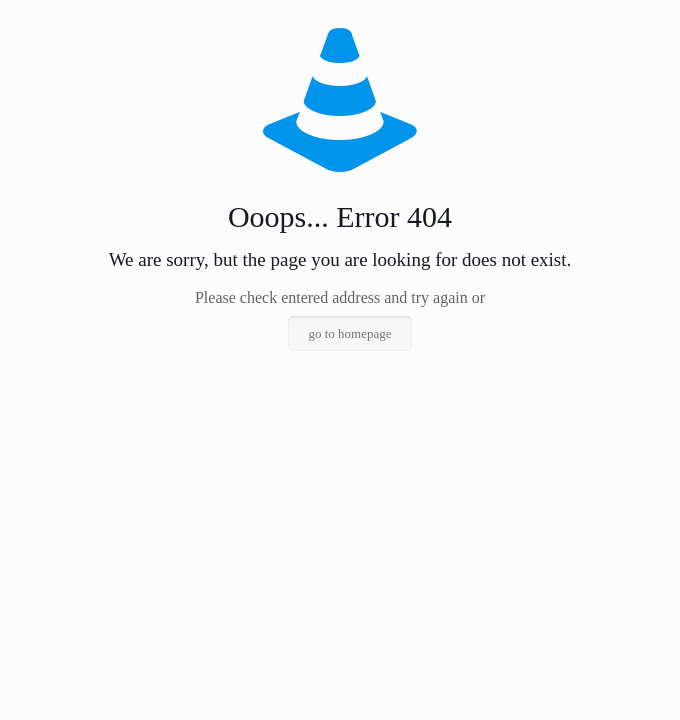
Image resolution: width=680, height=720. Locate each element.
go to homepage (349, 333)
